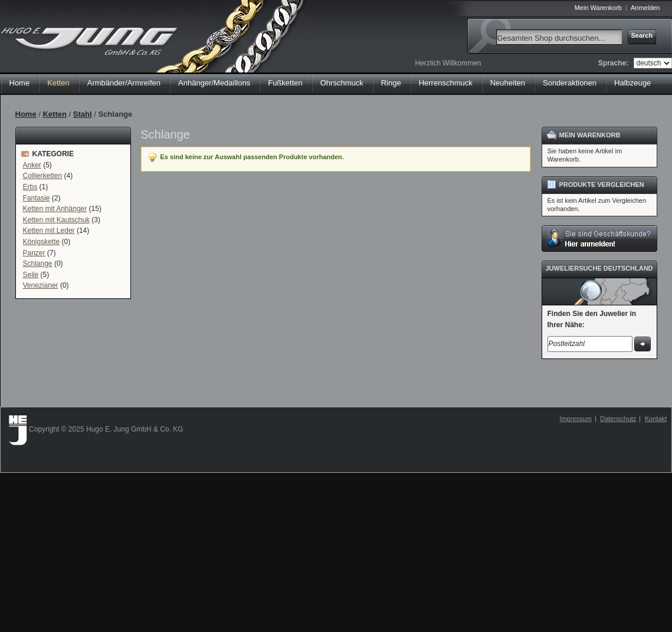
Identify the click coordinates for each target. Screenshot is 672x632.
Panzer (34, 253)
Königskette (42, 242)
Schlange (38, 264)
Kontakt (656, 419)
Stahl (83, 114)
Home (20, 83)
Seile (31, 275)
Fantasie (37, 198)
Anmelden (645, 8)
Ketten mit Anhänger (55, 209)
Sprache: (613, 63)
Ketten (54, 114)
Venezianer (41, 285)
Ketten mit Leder (49, 231)
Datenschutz (618, 419)
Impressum (575, 419)
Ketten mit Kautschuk (56, 220)
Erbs (30, 187)
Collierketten (43, 176)
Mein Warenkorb (598, 8)
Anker (32, 165)
